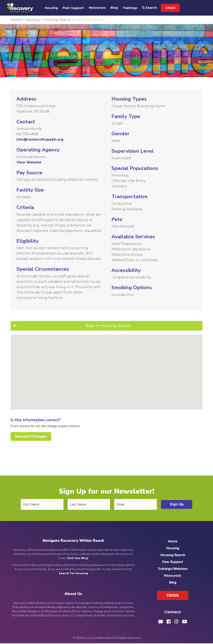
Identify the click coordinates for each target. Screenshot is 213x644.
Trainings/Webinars (173, 568)
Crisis (170, 8)
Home (173, 541)
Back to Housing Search (108, 326)
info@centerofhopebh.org (40, 139)
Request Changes (31, 436)
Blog (114, 8)
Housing (51, 8)
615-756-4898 (27, 134)
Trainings (130, 8)
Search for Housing (73, 573)
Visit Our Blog (78, 558)
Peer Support (73, 8)
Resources (97, 8)
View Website (29, 162)
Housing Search (173, 555)
